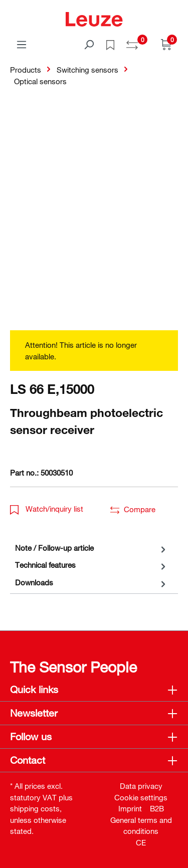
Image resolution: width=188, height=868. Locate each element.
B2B (157, 808)
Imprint (130, 808)
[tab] (91, 548)
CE (141, 842)
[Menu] (22, 44)
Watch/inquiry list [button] (47, 509)
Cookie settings (141, 797)
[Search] (89, 44)
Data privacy (141, 786)
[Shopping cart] (166, 44)
